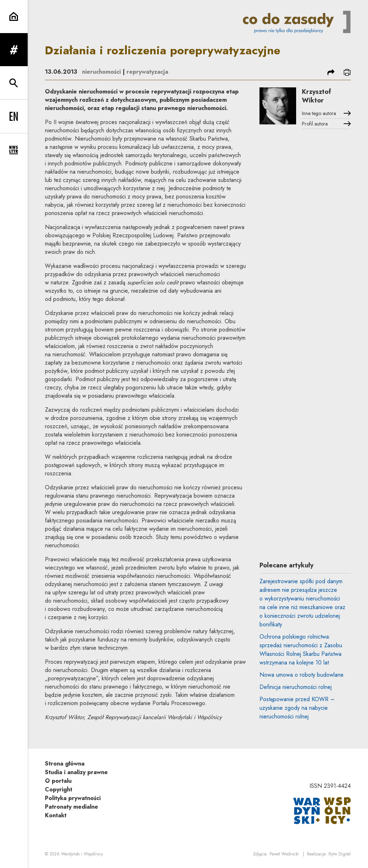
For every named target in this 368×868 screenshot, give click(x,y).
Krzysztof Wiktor (316, 96)
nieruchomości (101, 72)
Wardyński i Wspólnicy (82, 854)
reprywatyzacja (147, 72)
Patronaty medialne (72, 807)
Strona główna (65, 764)
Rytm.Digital (340, 854)
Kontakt (56, 815)
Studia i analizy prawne (76, 772)
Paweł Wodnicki (284, 854)
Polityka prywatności (73, 798)
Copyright (59, 789)
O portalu (58, 781)
